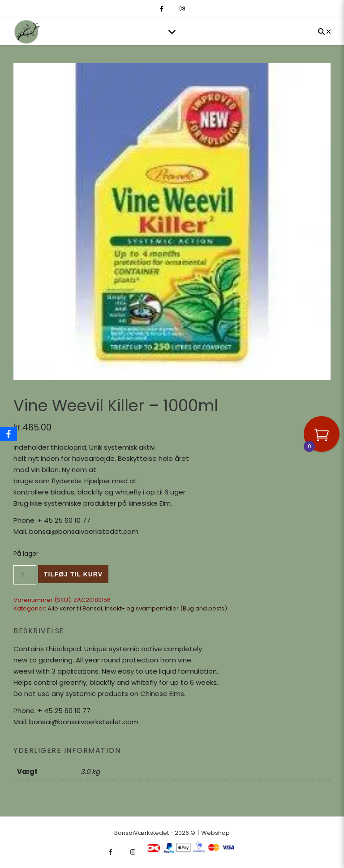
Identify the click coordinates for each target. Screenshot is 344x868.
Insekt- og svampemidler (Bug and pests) (166, 608)
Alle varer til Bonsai (75, 608)
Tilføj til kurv (73, 574)
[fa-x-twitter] (172, 9)
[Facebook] (9, 434)
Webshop (215, 833)
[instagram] (182, 9)
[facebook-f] (162, 9)
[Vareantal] (25, 575)
